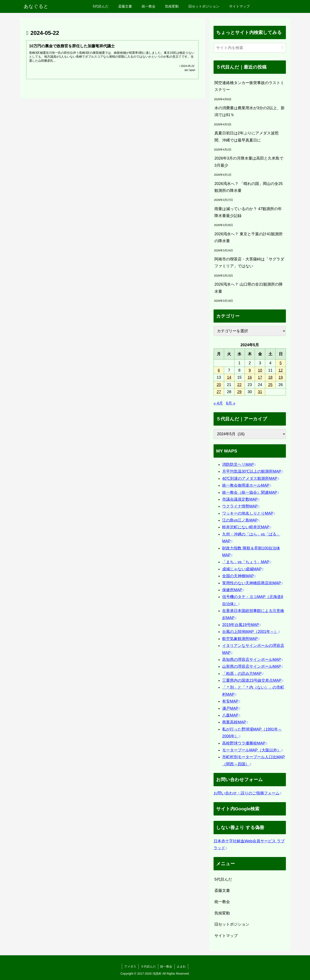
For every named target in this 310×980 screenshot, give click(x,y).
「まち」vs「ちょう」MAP (247, 562)
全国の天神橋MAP (239, 576)
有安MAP (231, 701)
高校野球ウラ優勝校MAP (245, 743)
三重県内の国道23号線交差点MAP (253, 680)
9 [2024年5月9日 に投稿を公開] (250, 370)
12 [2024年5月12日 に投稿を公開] (281, 370)
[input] (250, 48)
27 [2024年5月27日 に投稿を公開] (219, 392)
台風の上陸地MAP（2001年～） (251, 632)
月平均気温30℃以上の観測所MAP (253, 471)
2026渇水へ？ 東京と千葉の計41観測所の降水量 (249, 237)
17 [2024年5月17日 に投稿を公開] (260, 377)
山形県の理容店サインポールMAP (252, 666)
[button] (282, 48)
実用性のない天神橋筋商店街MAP (252, 583)
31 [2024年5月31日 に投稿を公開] (260, 392)
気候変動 (222, 913)
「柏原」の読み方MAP (243, 674)
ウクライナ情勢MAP (241, 506)
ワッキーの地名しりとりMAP (249, 513)
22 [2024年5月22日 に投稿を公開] (239, 385)
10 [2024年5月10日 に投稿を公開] (260, 370)
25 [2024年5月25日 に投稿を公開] (270, 385)
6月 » (231, 403)
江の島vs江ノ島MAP (241, 520)
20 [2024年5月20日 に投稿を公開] (219, 385)
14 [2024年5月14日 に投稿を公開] (229, 377)
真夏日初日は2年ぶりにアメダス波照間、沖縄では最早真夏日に (246, 137)
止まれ (181, 966)
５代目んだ (148, 966)
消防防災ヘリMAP (239, 465)
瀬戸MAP (231, 708)
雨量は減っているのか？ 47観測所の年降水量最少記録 (248, 212)
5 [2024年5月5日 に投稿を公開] (281, 363)
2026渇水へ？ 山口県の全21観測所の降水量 (249, 288)
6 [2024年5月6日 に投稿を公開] (219, 370)
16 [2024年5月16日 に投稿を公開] (250, 377)
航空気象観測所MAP (241, 639)
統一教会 (222, 902)
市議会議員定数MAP (241, 499)
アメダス (130, 966)
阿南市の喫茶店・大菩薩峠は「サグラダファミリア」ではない (249, 263)
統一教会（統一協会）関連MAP (250, 492)
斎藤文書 (222, 891)
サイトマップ (226, 936)
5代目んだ (223, 879)
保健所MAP (233, 590)
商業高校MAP (235, 722)
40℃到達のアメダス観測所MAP (251, 478)
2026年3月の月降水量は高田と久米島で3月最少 (249, 162)
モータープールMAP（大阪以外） (252, 750)
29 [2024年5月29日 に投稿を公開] (239, 392)
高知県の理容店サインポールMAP (252, 660)
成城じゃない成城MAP (243, 569)
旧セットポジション (232, 924)
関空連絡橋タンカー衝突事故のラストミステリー (249, 86)
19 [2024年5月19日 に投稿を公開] (281, 377)
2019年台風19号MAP (241, 625)
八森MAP (231, 715)
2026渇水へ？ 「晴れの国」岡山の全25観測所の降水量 (249, 187)
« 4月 (218, 403)
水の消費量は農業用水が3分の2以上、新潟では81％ (250, 111)
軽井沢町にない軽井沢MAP (247, 527)
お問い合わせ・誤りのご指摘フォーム (247, 793)
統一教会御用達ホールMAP (247, 485)
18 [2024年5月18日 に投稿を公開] (270, 377)
